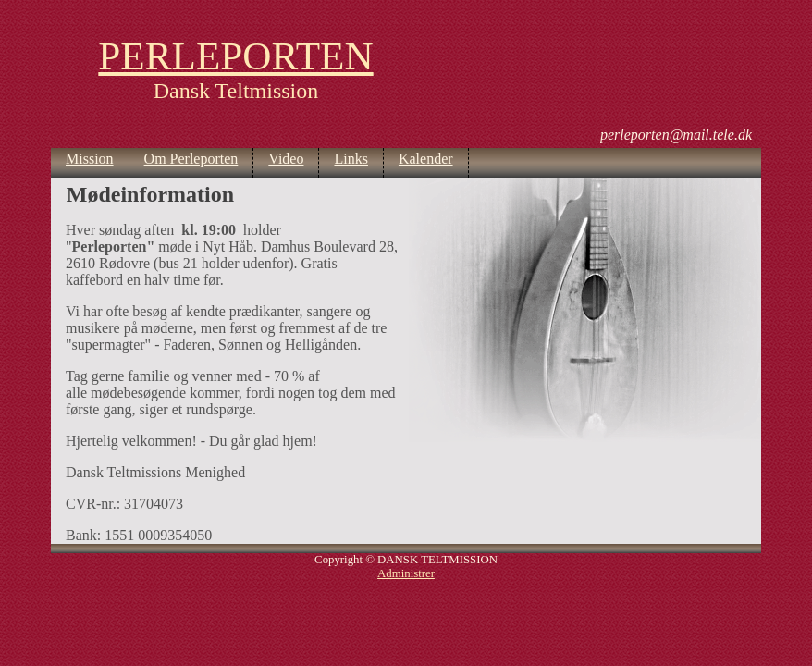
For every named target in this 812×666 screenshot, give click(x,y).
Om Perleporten (191, 159)
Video (286, 159)
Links (351, 159)
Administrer (406, 573)
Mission (90, 159)
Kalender (426, 159)
